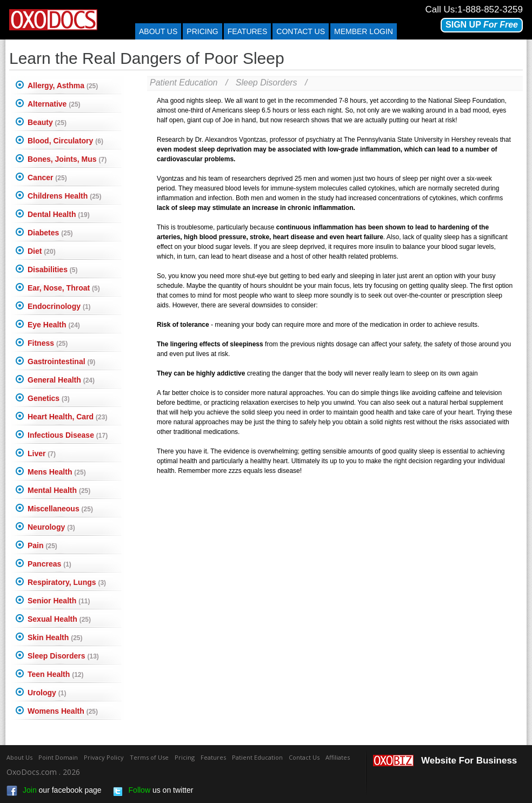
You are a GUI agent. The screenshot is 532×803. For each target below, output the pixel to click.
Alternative (54, 104)
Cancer (47, 177)
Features (248, 31)
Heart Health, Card (67, 417)
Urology (47, 693)
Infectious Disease (68, 435)
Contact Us (304, 757)
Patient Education (184, 83)
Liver (42, 453)
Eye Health (54, 325)
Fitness (48, 343)
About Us (158, 31)
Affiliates (338, 757)
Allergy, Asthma (63, 85)
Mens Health (57, 472)
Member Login (364, 31)
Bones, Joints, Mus (67, 159)
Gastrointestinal (61, 361)
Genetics (49, 398)
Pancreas (49, 564)
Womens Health (63, 711)
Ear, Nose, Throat (64, 288)
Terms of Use (149, 757)
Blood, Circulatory (65, 141)
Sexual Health (59, 619)
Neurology (51, 527)
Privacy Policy (104, 757)
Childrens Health (64, 196)
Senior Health (59, 601)
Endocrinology (59, 306)
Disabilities (52, 269)
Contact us (301, 31)
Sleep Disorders (63, 656)
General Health (61, 380)
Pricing (202, 31)
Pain (42, 545)
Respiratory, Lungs (67, 582)
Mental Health (59, 490)
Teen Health (56, 674)
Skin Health (55, 637)
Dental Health (59, 214)
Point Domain (58, 757)
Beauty (47, 122)
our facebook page (54, 791)
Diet (42, 251)
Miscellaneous (60, 509)
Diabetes (50, 233)
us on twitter (153, 791)
